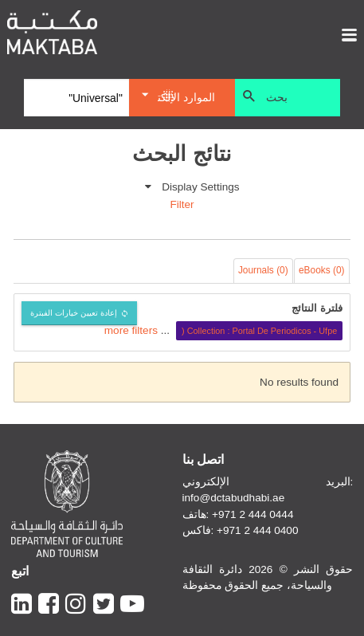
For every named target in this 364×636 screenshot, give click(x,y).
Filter (182, 204)
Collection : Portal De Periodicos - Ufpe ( (259, 331)
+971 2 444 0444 (252, 514)
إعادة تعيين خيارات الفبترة (74, 313)
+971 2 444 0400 (257, 530)
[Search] (76, 98)
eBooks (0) (322, 270)
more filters (131, 330)
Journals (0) (263, 270)
